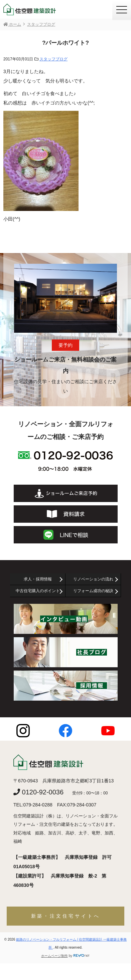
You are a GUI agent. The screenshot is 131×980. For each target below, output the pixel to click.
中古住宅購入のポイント (38, 591)
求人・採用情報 (38, 579)
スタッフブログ (53, 59)
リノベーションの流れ (93, 579)
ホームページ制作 (54, 956)
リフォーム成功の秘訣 (93, 591)
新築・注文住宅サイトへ (66, 916)
